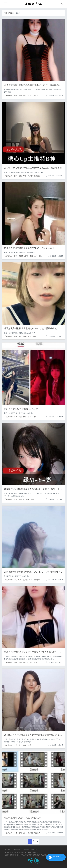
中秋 (34, 417)
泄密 (25, 417)
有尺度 (30, 833)
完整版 (41, 256)
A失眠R (37, 833)
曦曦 (20, 833)
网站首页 (9, 13)
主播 (25, 336)
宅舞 (20, 580)
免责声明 (17, 849)
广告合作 (26, 849)
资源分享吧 (20, 852)
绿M (20, 499)
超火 (25, 96)
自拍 (36, 256)
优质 (29, 745)
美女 (20, 417)
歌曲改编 (37, 580)
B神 (25, 176)
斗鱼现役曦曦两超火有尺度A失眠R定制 (23, 818)
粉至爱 (26, 662)
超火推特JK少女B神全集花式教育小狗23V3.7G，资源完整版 (33, 168)
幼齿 (34, 336)
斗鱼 (16, 96)
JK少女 (30, 176)
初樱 (29, 336)
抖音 (16, 417)
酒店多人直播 (23, 256)
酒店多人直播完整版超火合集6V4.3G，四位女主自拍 (29, 248)
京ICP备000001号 (32, 852)
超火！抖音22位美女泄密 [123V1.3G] (22, 409)
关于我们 (8, 849)
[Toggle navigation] (5, 4)
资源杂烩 (8, 96)
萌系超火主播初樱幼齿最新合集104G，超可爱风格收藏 (30, 328)
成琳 (20, 96)
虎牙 (16, 745)
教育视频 (37, 176)
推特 (20, 176)
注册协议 (34, 849)
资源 (31, 256)
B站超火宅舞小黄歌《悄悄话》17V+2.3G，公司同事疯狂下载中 (34, 572)
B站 (15, 580)
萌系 (16, 336)
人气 (20, 745)
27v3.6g (36, 96)
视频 (32, 499)
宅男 (20, 662)
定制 (29, 96)
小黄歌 (25, 580)
